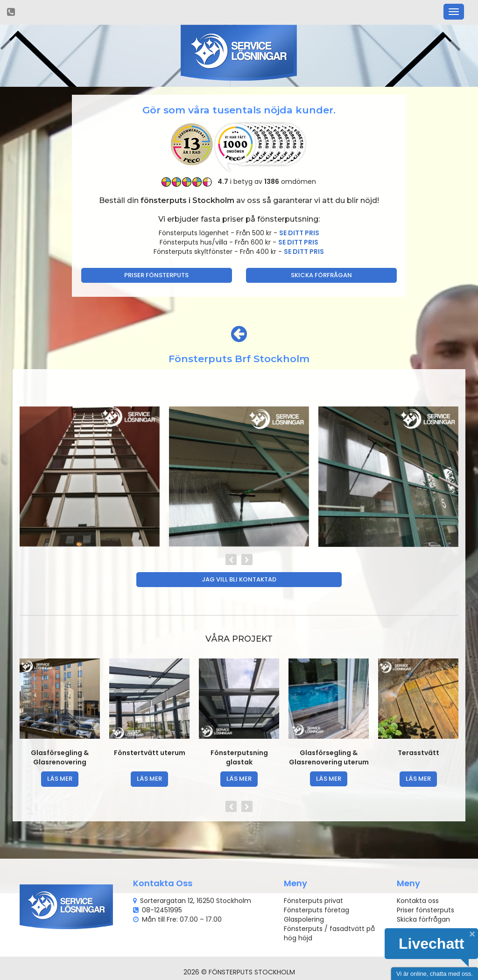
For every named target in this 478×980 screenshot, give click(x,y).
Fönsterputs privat (313, 901)
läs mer (60, 779)
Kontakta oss (418, 901)
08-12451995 (162, 910)
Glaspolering (304, 919)
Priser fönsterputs (156, 275)
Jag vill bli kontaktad (239, 579)
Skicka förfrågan (321, 275)
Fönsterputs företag (316, 910)
